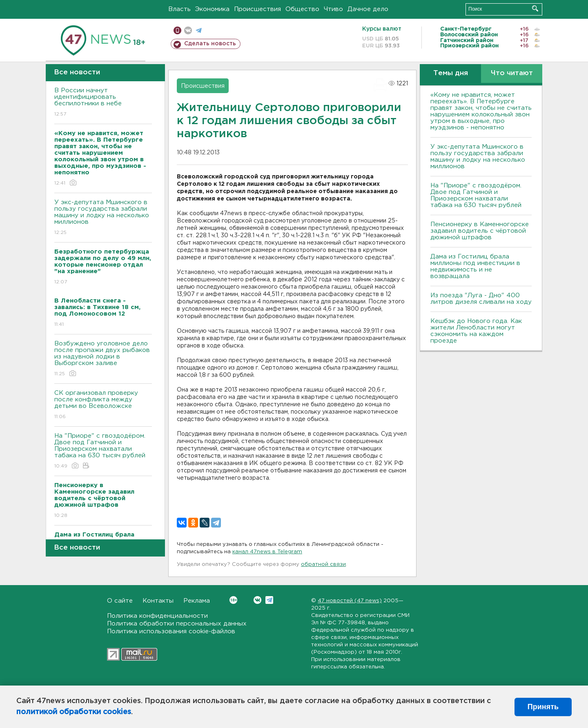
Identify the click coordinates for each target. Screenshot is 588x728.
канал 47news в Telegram (267, 552)
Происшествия (257, 9)
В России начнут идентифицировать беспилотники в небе (103, 103)
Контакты (158, 601)
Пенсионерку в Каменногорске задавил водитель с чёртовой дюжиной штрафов (480, 231)
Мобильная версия (177, 30)
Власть (179, 9)
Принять (543, 707)
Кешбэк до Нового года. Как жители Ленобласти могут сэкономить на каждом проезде (476, 331)
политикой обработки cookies (74, 712)
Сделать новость (210, 44)
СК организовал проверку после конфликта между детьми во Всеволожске (103, 405)
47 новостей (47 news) (350, 601)
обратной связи (323, 564)
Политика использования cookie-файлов (171, 631)
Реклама (197, 601)
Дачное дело (368, 9)
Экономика (212, 9)
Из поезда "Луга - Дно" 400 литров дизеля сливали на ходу (481, 299)
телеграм (199, 30)
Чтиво (333, 9)
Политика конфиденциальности (157, 616)
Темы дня (451, 73)
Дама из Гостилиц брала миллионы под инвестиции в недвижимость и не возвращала (475, 266)
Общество (302, 9)
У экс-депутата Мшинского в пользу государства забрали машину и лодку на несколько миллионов (103, 218)
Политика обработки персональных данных (177, 624)
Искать (535, 8)
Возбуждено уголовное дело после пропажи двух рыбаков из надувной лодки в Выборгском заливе (103, 359)
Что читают (512, 73)
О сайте (120, 601)
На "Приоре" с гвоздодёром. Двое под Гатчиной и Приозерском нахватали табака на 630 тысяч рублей (103, 451)
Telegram (269, 600)
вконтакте (188, 30)
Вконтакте (233, 600)
